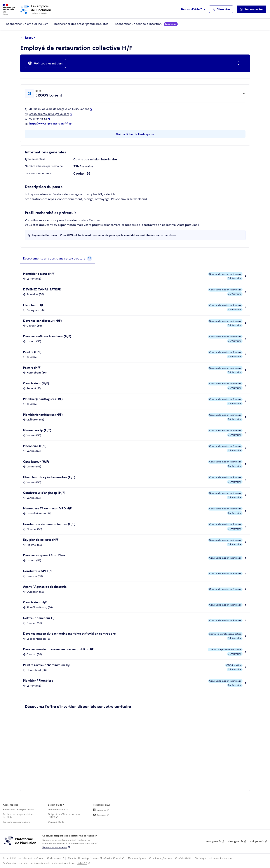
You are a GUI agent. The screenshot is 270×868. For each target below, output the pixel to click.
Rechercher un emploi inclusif (27, 24)
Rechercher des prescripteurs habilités (81, 24)
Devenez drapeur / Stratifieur (44, 555)
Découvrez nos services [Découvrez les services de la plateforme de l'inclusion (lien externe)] (55, 847)
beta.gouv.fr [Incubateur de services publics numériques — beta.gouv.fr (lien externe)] (213, 842)
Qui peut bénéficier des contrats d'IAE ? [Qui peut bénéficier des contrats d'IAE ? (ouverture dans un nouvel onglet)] (65, 816)
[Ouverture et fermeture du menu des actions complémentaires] (239, 63)
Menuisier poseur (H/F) (39, 274)
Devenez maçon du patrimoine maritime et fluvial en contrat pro (69, 634)
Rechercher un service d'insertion (146, 24)
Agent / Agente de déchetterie (45, 587)
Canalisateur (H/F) (36, 383)
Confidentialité (183, 858)
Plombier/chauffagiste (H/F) (43, 399)
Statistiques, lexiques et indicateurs (214, 858)
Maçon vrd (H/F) (35, 446)
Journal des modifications (16, 822)
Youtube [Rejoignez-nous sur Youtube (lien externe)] (99, 815)
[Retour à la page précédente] (29, 38)
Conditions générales (160, 858)
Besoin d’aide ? (191, 9)
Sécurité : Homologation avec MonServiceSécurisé (94, 858)
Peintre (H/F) (32, 352)
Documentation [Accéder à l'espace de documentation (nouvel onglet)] (56, 810)
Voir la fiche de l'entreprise (135, 134)
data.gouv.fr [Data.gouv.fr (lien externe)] (235, 842)
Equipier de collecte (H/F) (41, 540)
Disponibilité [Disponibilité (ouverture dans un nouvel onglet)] (55, 822)
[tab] (58, 259)
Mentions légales (137, 858)
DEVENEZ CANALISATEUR (42, 289)
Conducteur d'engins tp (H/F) (44, 493)
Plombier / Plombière (38, 681)
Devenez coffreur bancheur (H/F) (47, 336)
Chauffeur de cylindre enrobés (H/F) (49, 477)
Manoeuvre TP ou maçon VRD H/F (47, 508)
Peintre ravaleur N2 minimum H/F (47, 665)
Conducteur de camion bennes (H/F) (49, 524)
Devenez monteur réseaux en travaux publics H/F (58, 649)
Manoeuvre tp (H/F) (37, 430)
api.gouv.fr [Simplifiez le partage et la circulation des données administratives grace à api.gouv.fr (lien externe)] (257, 842)
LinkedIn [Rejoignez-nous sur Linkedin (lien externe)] (99, 810)
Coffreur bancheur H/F (40, 618)
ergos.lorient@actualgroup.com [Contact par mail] (49, 114)
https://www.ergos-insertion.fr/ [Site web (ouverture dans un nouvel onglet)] (49, 124)
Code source (54, 858)
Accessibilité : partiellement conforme (23, 858)
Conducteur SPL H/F (38, 571)
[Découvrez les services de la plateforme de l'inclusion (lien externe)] (20, 840)
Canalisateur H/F (35, 602)
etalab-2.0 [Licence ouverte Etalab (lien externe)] (82, 863)
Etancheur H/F (33, 305)
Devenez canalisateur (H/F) (42, 321)
